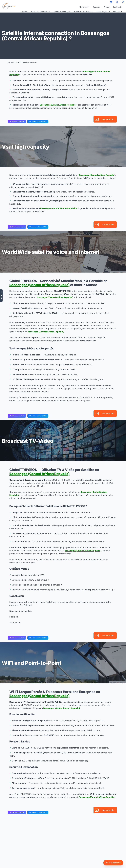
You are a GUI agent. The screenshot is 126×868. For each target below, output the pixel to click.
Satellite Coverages (62, 12)
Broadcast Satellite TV (83, 12)
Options (118, 12)
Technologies (103, 12)
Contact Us (118, 7)
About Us (84, 7)
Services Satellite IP (40, 12)
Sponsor (97, 7)
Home (25, 12)
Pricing (107, 7)
